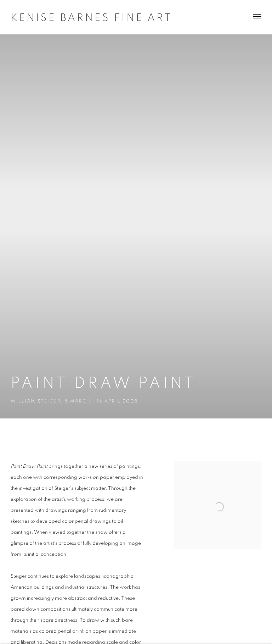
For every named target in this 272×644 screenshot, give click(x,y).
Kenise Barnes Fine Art (92, 18)
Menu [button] (256, 17)
